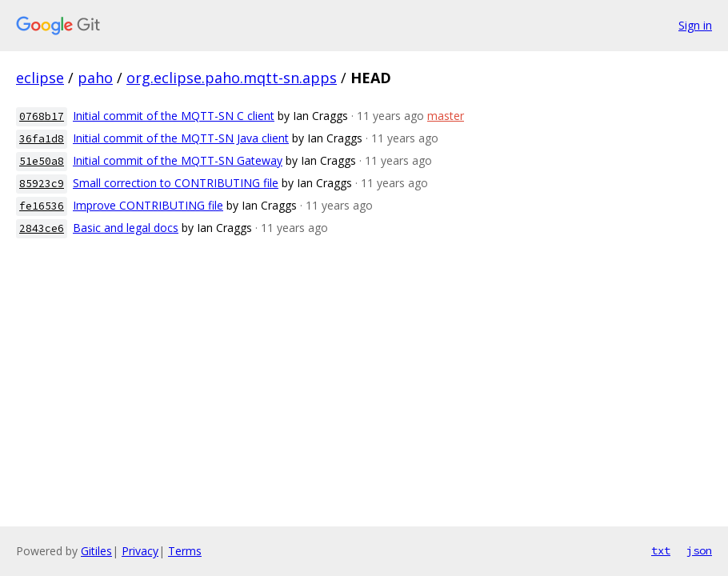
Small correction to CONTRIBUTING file (176, 183)
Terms (185, 551)
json (699, 550)
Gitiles (96, 551)
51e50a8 (42, 161)
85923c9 (42, 184)
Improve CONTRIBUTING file (148, 205)
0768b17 (42, 116)
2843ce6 (42, 228)
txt (661, 550)
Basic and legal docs (126, 228)
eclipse (40, 78)
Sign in (695, 25)
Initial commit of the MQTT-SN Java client (181, 138)
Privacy (140, 551)
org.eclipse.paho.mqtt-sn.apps (232, 78)
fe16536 (42, 206)
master (446, 116)
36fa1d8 (42, 139)
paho (95, 78)
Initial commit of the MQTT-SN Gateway (178, 160)
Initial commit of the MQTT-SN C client (174, 116)
